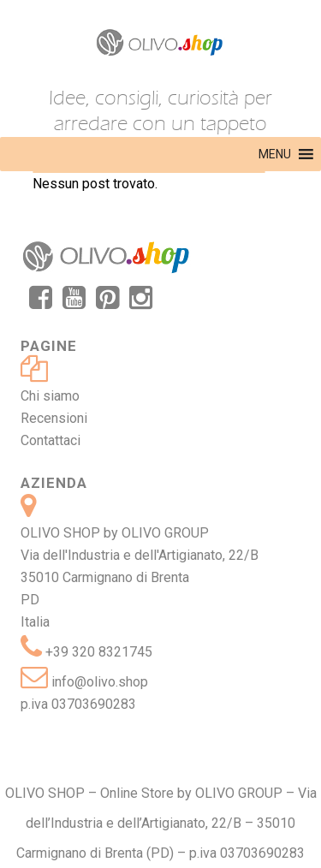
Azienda (54, 483)
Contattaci (51, 440)
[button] (275, 154)
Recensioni (54, 418)
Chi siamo (50, 396)
